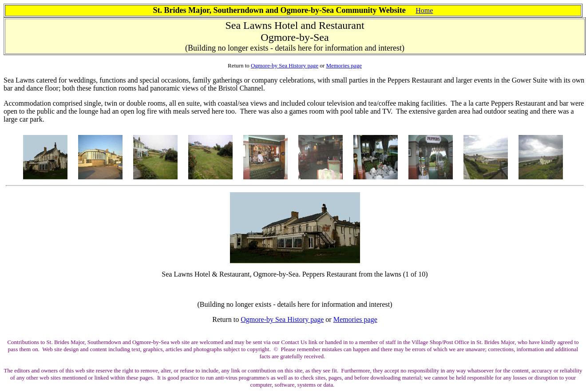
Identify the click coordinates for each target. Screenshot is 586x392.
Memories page (344, 65)
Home (424, 10)
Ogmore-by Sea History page (285, 65)
